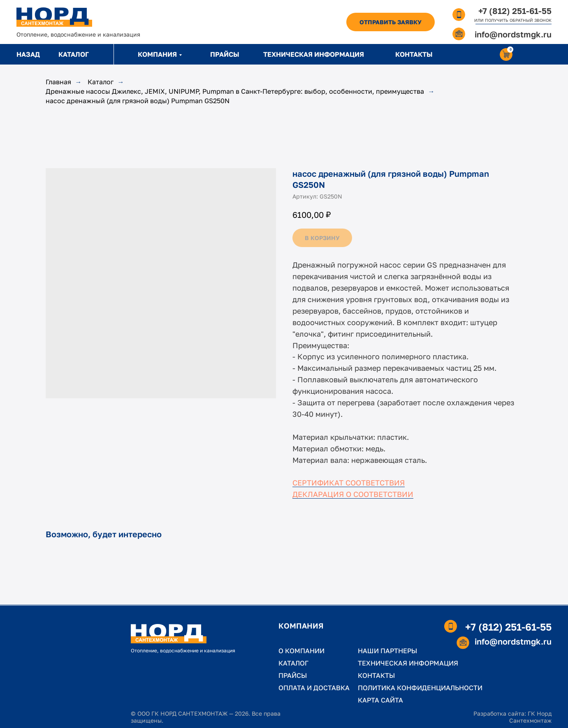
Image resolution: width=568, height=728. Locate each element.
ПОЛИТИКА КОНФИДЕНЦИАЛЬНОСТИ (420, 688)
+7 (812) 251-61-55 (515, 11)
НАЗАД (28, 54)
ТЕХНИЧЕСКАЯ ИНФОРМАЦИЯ (314, 54)
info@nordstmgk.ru (513, 34)
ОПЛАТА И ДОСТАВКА (314, 688)
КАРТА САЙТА (380, 700)
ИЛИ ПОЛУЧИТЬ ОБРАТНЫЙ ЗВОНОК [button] (513, 20)
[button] (391, 22)
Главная (58, 82)
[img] (54, 17)
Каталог (101, 82)
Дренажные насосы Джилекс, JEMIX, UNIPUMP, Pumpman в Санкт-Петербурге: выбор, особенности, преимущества (235, 91)
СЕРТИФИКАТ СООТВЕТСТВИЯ (349, 483)
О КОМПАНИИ (301, 651)
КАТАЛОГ (74, 54)
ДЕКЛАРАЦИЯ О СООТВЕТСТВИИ (353, 494)
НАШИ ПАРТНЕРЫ (387, 651)
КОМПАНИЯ (157, 54)
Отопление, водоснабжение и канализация (78, 34)
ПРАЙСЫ (225, 54)
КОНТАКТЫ (414, 54)
